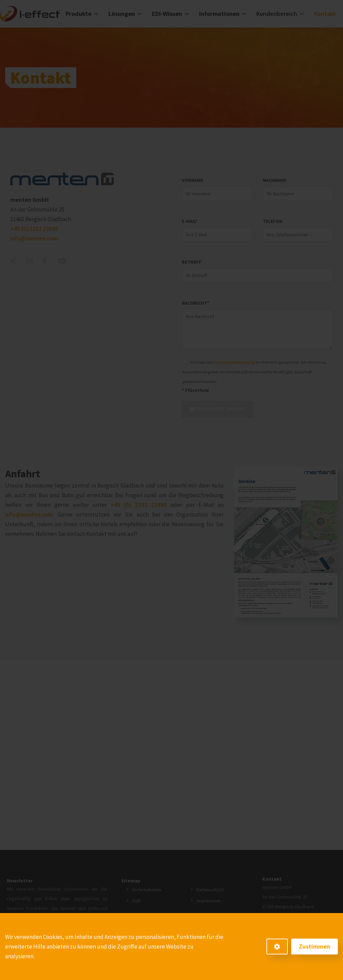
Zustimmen (315, 946)
